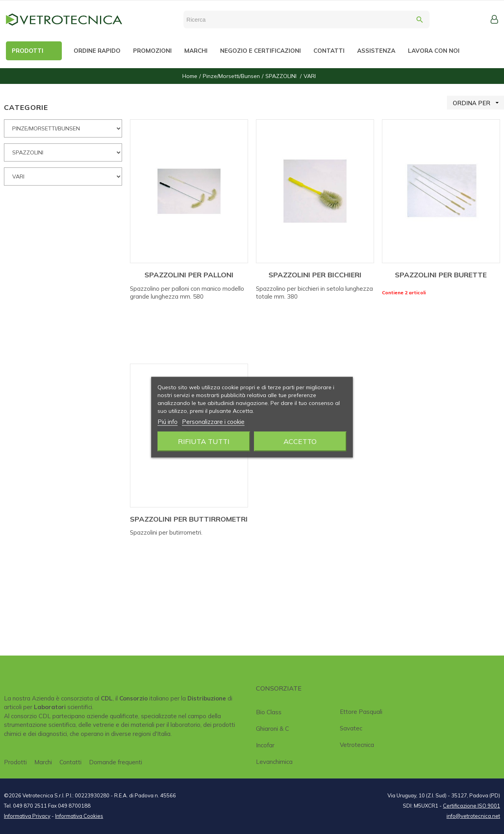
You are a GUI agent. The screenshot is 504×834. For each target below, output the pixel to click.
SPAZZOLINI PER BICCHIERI (315, 275)
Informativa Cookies (79, 816)
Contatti (70, 762)
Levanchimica (274, 762)
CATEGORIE (26, 107)
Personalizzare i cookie (213, 421)
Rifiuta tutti (204, 441)
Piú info (168, 421)
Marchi (43, 762)
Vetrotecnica (357, 745)
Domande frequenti (116, 762)
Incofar (265, 745)
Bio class (269, 712)
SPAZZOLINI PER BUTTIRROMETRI (189, 519)
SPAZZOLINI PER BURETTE (441, 275)
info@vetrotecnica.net (473, 816)
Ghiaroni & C (272, 729)
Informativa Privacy (27, 816)
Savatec (351, 728)
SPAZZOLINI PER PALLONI (189, 275)
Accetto (300, 441)
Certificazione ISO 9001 (472, 806)
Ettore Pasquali (361, 712)
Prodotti (15, 762)
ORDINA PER (478, 103)
